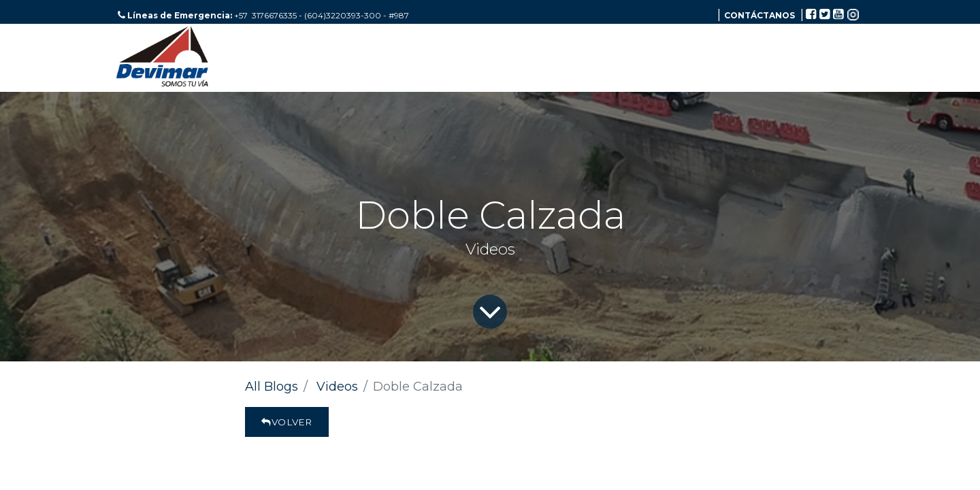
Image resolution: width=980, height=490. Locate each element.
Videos (337, 387)
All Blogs (272, 387)
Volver (287, 422)
